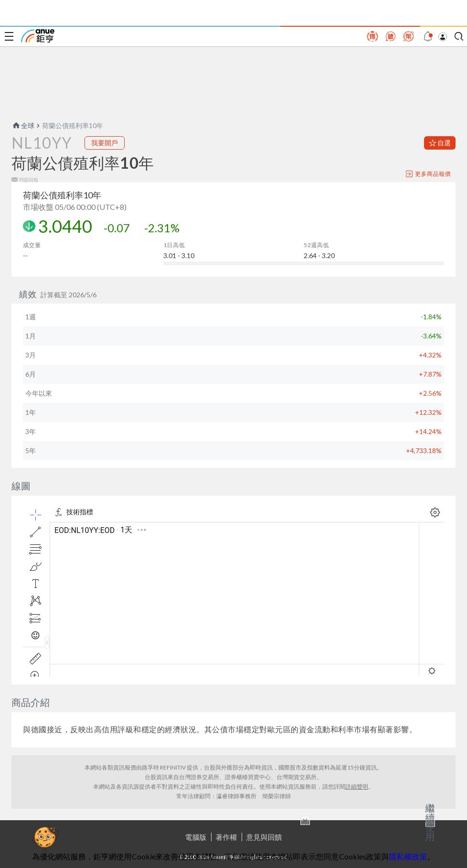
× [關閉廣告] (305, 820)
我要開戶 (105, 143)
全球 (23, 125)
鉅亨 (38, 36)
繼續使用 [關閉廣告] (430, 822)
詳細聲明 (357, 787)
